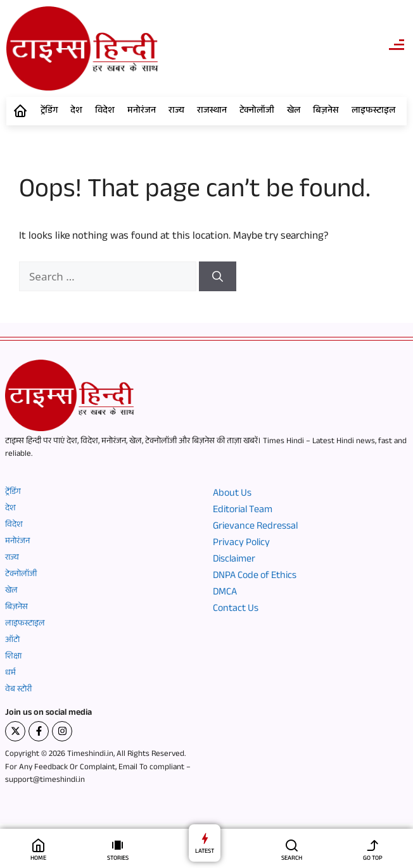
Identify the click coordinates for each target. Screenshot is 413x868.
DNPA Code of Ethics (255, 577)
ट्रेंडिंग (49, 111)
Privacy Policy (241, 544)
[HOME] (38, 845)
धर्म (10, 674)
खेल (294, 111)
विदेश (105, 111)
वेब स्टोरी (18, 690)
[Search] (218, 277)
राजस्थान (212, 111)
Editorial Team (243, 511)
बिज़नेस (326, 111)
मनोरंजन (142, 111)
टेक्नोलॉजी (257, 111)
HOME (38, 859)
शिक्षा (13, 657)
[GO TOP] (373, 845)
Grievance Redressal (255, 527)
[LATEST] (205, 838)
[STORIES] (118, 845)
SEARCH (292, 859)
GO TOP (373, 859)
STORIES (118, 859)
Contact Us (236, 610)
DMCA (225, 593)
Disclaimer (234, 560)
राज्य (176, 111)
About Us (232, 494)
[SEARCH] (292, 845)
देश (76, 111)
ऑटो (12, 641)
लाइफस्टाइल (373, 111)
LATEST (205, 852)
